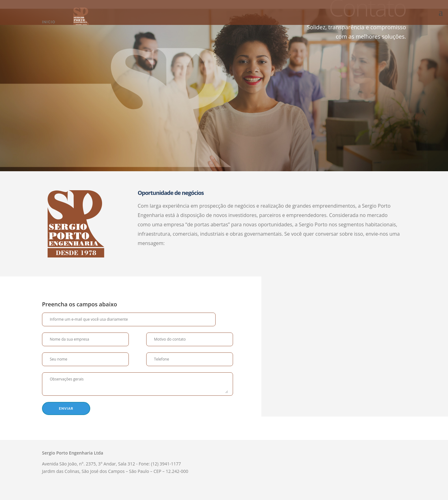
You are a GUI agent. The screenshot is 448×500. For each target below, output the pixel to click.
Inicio (49, 22)
